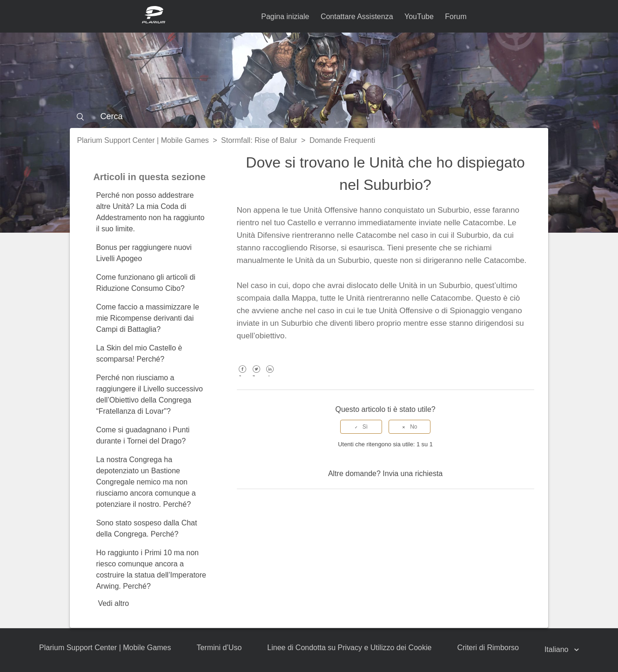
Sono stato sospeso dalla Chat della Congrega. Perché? (146, 528)
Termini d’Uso (219, 648)
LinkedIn (270, 376)
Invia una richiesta (413, 474)
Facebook (243, 376)
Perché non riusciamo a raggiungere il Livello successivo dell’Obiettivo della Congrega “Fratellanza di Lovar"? (149, 394)
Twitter (256, 376)
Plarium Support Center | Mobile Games (143, 140)
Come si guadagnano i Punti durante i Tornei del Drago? (143, 435)
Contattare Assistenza (357, 17)
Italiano (558, 649)
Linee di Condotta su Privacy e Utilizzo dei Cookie (349, 648)
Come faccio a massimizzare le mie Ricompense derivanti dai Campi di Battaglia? (147, 318)
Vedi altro (113, 603)
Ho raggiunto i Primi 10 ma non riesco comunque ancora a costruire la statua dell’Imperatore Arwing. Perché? (151, 569)
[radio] (361, 427)
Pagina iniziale (285, 17)
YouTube (419, 17)
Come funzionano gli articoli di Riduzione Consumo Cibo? (145, 283)
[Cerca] (309, 116)
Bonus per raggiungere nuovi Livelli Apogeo (144, 253)
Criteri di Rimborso (488, 648)
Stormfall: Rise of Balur (259, 140)
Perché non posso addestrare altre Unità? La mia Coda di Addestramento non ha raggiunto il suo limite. (150, 212)
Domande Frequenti (342, 140)
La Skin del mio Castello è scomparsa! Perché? (139, 353)
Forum (456, 17)
